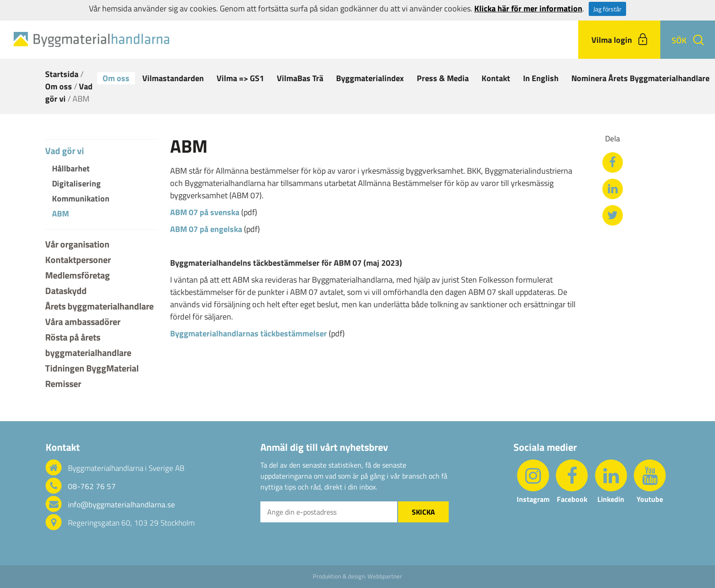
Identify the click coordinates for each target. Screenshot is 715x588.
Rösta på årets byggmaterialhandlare (88, 345)
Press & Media (443, 78)
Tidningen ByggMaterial (92, 368)
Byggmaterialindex (370, 78)
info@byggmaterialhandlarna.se (122, 505)
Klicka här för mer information (528, 8)
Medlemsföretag (78, 275)
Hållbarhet (71, 168)
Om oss (116, 78)
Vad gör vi (65, 151)
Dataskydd (66, 291)
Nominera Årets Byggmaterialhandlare (640, 78)
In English (541, 78)
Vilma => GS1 (240, 78)
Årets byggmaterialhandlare (99, 306)
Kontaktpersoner (78, 260)
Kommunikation (81, 199)
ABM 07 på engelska (206, 229)
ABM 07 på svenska (205, 212)
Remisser (63, 384)
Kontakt (496, 78)
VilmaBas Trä (300, 78)
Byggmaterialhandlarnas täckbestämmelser (249, 333)
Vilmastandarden (173, 78)
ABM (60, 214)
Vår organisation (77, 244)
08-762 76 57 (92, 486)
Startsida (62, 74)
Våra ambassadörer (83, 322)
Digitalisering (76, 183)
